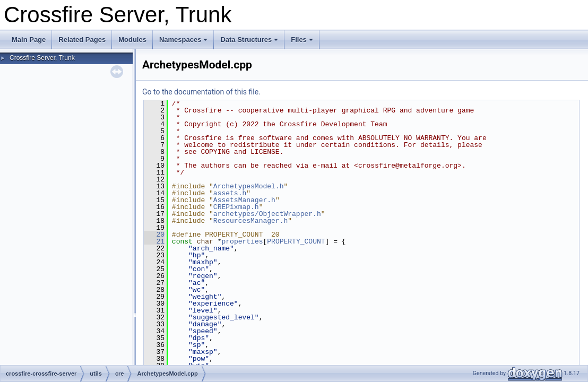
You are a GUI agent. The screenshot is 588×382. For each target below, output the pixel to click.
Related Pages (82, 40)
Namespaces (184, 40)
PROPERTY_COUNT (296, 241)
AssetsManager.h (244, 200)
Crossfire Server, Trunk (42, 58)
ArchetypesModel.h (249, 186)
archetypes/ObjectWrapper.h (267, 214)
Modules (132, 40)
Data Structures (249, 40)
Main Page (29, 40)
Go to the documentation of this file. (201, 92)
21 (154, 241)
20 (154, 235)
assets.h (230, 193)
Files (302, 40)
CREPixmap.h (236, 207)
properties (242, 241)
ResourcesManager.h (250, 221)
